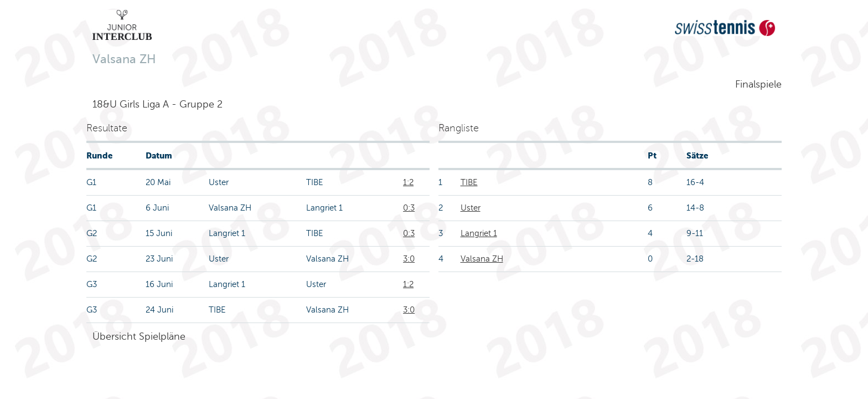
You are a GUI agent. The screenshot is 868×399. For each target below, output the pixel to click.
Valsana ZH (482, 259)
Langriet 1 (479, 233)
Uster (471, 208)
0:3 (409, 208)
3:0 (409, 259)
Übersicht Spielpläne (139, 336)
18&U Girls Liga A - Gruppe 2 (157, 104)
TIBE (469, 182)
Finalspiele (758, 84)
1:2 (408, 182)
